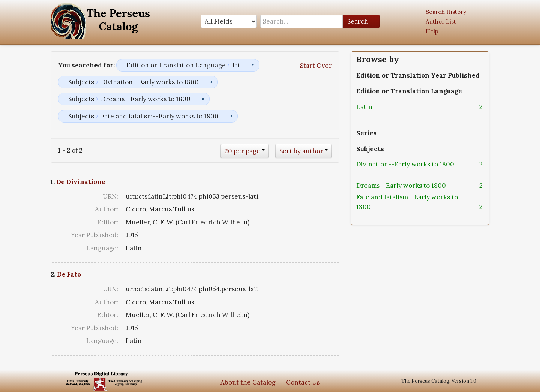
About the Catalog (248, 382)
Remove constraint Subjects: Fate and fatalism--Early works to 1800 (231, 116)
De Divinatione (81, 182)
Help (432, 31)
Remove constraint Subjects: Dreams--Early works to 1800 (203, 99)
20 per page (242, 151)
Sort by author (301, 151)
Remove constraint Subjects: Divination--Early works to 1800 (211, 82)
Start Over (316, 66)
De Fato (69, 274)
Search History (446, 12)
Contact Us (303, 382)
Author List (441, 22)
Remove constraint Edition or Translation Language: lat (253, 65)
